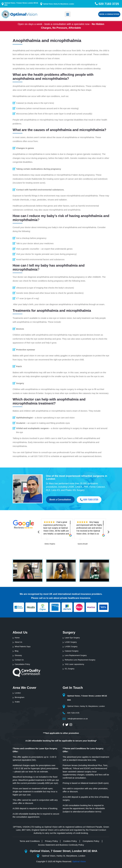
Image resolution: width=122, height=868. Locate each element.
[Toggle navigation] (68, 14)
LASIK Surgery (71, 642)
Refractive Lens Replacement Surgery (80, 660)
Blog (17, 651)
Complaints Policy (91, 841)
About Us (18, 642)
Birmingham (20, 697)
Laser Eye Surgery (72, 638)
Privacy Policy (51, 841)
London (18, 693)
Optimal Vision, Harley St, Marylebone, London (58, 4)
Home (17, 638)
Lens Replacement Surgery (76, 655)
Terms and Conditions (30, 841)
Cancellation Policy (22, 664)
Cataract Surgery (72, 651)
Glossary (18, 655)
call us (42, 598)
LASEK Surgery (71, 646)
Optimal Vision (79, 861)
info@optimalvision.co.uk (78, 719)
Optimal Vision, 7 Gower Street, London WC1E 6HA (21, 4)
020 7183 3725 (89, 500)
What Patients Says (23, 646)
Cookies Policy (70, 841)
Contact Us (19, 660)
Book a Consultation (109, 14)
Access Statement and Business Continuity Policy (61, 845)
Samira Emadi (83, 544)
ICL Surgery (70, 669)
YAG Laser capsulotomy (74, 664)
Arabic (17, 702)
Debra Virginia (50, 544)
